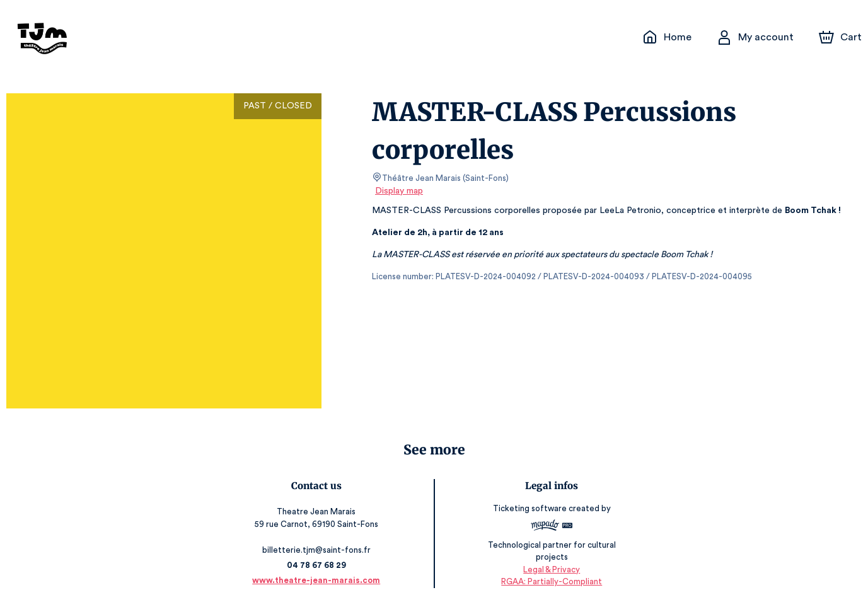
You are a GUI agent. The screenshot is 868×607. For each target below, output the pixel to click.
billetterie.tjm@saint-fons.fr (318, 550)
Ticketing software (529, 513)
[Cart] (842, 37)
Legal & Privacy (550, 569)
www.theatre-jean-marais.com (318, 580)
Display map (399, 191)
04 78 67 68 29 (319, 565)
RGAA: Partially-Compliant (549, 581)
